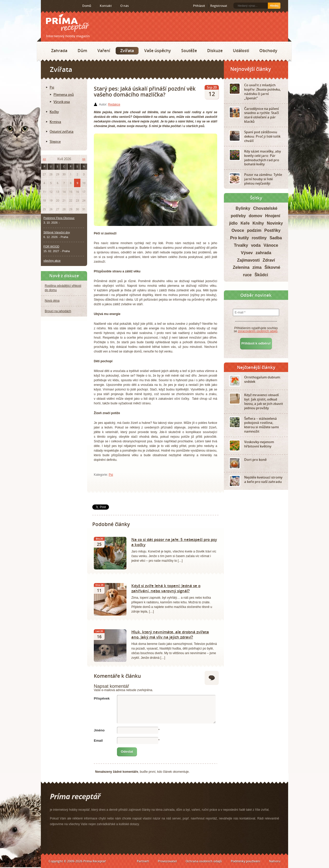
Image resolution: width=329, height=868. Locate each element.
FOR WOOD (51, 246)
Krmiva (55, 122)
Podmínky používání (245, 861)
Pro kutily (239, 238)
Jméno (99, 730)
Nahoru (275, 861)
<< (44, 159)
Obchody (268, 51)
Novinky (275, 223)
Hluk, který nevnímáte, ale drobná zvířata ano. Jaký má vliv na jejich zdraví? (170, 634)
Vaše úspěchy (158, 51)
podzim (254, 230)
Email (98, 741)
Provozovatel (167, 861)
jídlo (233, 223)
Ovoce (238, 230)
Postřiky (272, 230)
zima (257, 267)
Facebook (54, 6)
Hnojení (273, 216)
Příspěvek (102, 698)
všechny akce (52, 261)
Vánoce (271, 245)
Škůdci (261, 275)
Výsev (247, 253)
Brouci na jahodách (58, 311)
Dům (82, 51)
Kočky (54, 112)
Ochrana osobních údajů (204, 861)
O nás (125, 6)
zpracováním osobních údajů (258, 331)
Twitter (62, 6)
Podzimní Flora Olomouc (59, 218)
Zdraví (269, 260)
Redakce (114, 104)
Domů (87, 6)
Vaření (104, 51)
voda (256, 245)
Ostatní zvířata (62, 131)
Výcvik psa (62, 102)
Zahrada (59, 51)
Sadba (276, 238)
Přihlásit (199, 6)
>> (84, 159)
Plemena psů (64, 94)
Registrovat (219, 6)
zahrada (263, 253)
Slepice (55, 141)
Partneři (143, 861)
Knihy (258, 223)
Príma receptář (68, 23)
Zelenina (241, 267)
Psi (111, 475)
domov (255, 216)
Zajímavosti (248, 260)
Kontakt (106, 6)
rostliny (259, 238)
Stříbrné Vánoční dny (57, 232)
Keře (245, 223)
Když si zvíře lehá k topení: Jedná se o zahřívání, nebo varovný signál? (166, 588)
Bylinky (243, 208)
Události (241, 51)
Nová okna (52, 301)
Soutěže (189, 51)
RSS (47, 6)
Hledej (274, 6)
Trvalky (241, 245)
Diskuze (215, 51)
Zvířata (127, 51)
